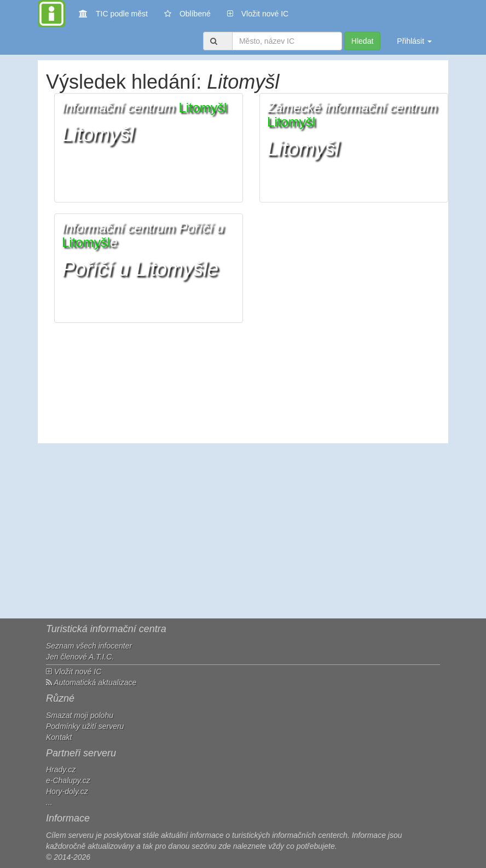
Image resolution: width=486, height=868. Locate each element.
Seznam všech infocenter (89, 646)
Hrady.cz (61, 769)
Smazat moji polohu (80, 715)
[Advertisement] (243, 531)
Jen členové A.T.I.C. (80, 657)
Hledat (362, 41)
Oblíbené (187, 14)
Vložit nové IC (258, 13)
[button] (149, 148)
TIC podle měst (113, 13)
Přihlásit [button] (414, 41)
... (49, 802)
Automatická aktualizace (91, 682)
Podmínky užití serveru (85, 726)
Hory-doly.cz (67, 791)
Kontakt (59, 737)
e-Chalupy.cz (68, 780)
